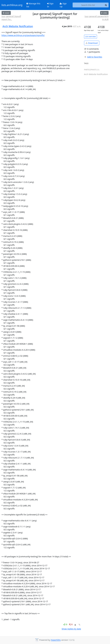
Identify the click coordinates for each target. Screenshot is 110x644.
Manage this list (33, 5)
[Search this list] (88, 5)
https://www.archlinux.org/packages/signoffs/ (23, 35)
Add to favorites (93, 57)
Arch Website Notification (18, 26)
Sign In (50, 5)
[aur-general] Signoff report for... (11, 18)
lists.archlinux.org (12, 5)
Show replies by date (71, 629)
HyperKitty (56, 640)
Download (92, 43)
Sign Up (63, 5)
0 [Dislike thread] (71, 624)
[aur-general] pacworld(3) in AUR (97, 18)
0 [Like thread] (66, 624)
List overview (91, 37)
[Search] (106, 5)
